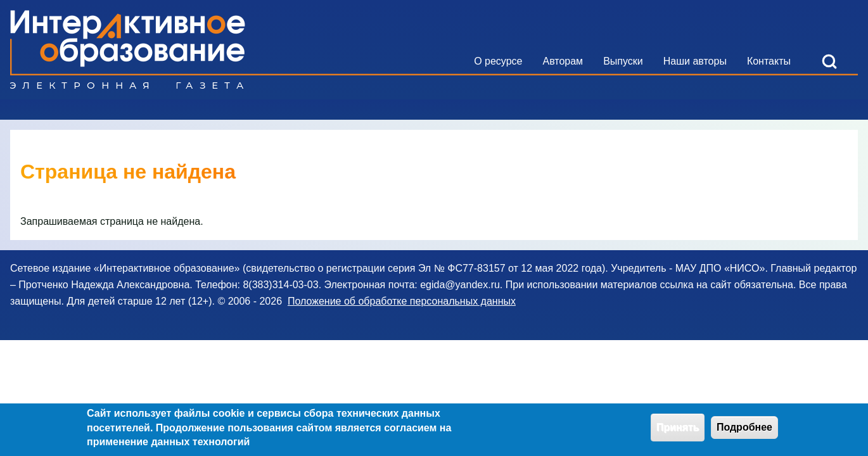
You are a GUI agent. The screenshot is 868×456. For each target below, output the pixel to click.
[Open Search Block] (829, 61)
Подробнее (744, 430)
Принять (678, 430)
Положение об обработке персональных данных (402, 301)
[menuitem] (498, 61)
